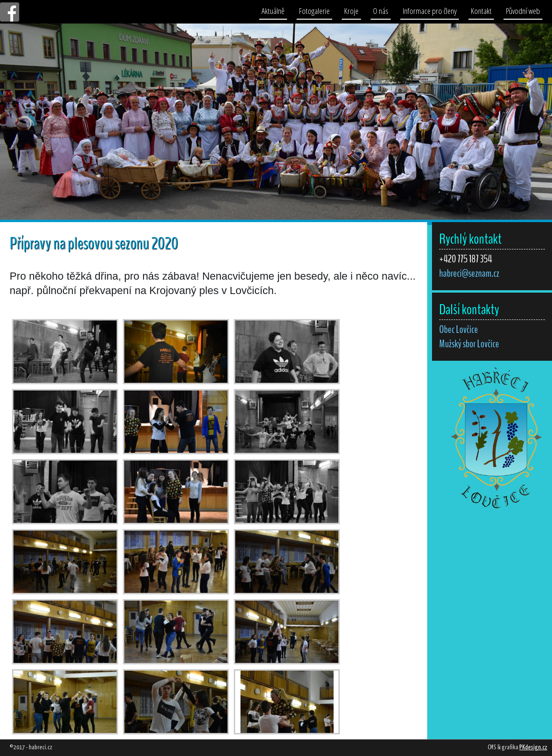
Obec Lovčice (459, 330)
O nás (381, 11)
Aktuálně (273, 11)
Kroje (351, 11)
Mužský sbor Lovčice (469, 344)
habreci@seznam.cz (469, 273)
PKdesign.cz (533, 748)
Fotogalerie (314, 11)
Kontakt (481, 11)
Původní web (523, 11)
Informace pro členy (430, 11)
